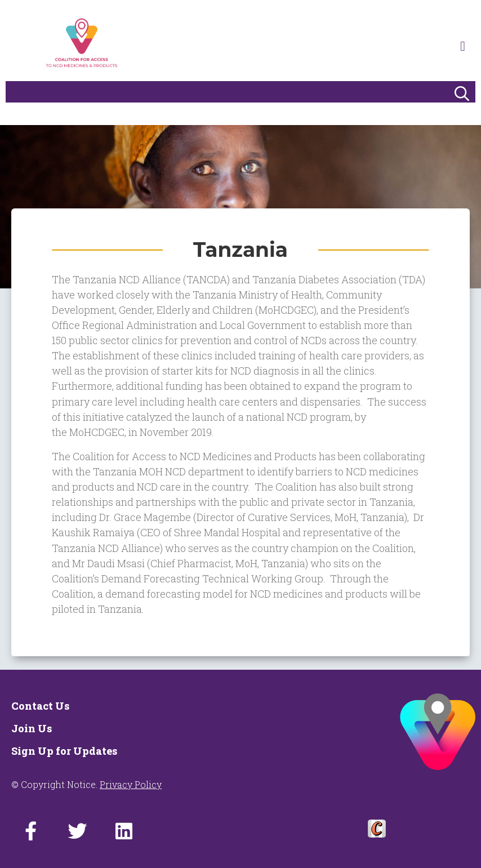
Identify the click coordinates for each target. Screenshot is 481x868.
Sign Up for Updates (64, 751)
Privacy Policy (131, 784)
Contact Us (40, 706)
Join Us (32, 728)
